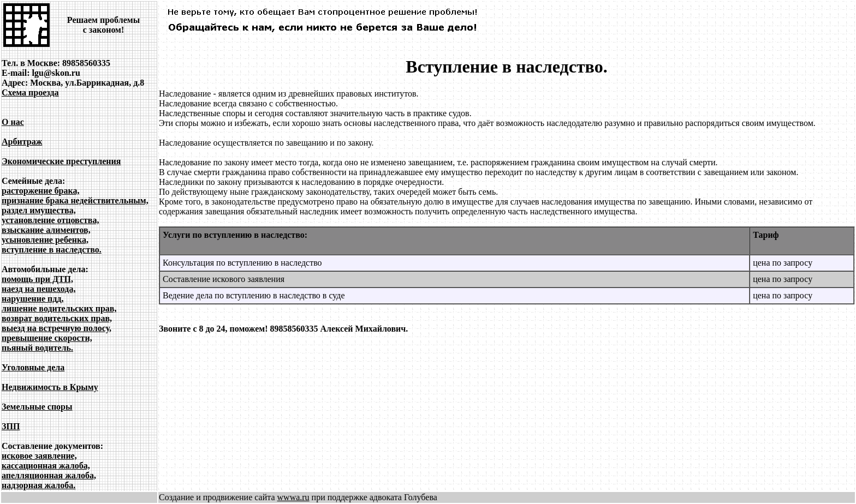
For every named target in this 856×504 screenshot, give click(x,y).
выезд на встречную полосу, (57, 328)
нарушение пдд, (32, 299)
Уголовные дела (33, 367)
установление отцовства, (50, 220)
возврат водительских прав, (57, 318)
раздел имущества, (39, 210)
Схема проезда (30, 92)
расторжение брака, (40, 191)
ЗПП (11, 426)
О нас (13, 122)
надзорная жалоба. (38, 485)
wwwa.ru (293, 497)
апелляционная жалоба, (49, 475)
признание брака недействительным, (75, 200)
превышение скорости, (47, 338)
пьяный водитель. (37, 348)
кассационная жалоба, (46, 466)
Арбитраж (22, 142)
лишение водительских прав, (59, 308)
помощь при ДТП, (37, 279)
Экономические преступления (61, 161)
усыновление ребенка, (45, 240)
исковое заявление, (39, 456)
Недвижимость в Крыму (50, 387)
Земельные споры (37, 407)
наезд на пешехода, (38, 289)
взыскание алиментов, (46, 230)
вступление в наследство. (52, 250)
